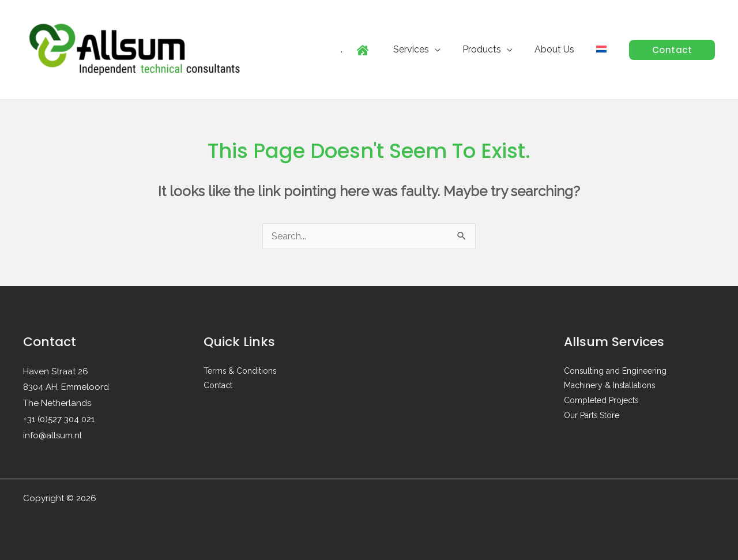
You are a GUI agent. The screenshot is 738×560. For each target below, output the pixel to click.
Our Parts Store (592, 416)
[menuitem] (603, 50)
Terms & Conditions (240, 371)
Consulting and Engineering (615, 371)
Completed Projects (601, 401)
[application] (447, 49)
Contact (218, 386)
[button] (672, 50)
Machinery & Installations (610, 386)
